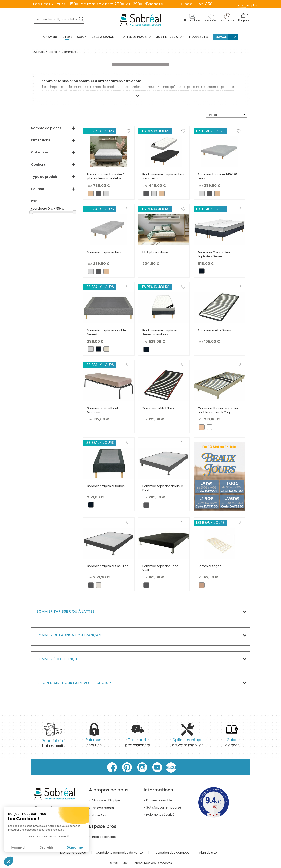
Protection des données (171, 852)
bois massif (53, 738)
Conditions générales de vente (119, 852)
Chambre (50, 37)
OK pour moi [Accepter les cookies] (75, 848)
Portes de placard (136, 37)
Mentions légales (73, 852)
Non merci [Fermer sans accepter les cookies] (18, 848)
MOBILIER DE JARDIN (170, 37)
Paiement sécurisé (160, 814)
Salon (82, 37)
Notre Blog (99, 815)
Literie (67, 37)
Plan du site (208, 852)
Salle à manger (104, 37)
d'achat (232, 737)
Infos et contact (104, 837)
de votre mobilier (187, 737)
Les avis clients (103, 808)
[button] (9, 861)
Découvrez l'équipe (106, 800)
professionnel (137, 737)
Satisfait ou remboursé (164, 807)
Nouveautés (199, 37)
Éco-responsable (159, 800)
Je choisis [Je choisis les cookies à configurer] (47, 848)
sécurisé (94, 737)
